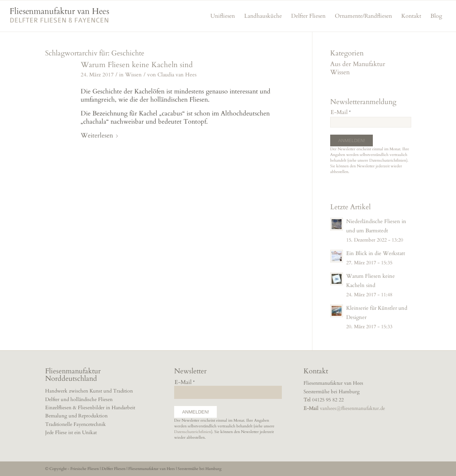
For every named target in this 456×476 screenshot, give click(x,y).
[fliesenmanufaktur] (59, 19)
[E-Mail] (371, 122)
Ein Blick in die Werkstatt (376, 253)
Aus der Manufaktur (358, 64)
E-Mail (341, 112)
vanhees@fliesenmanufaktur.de (352, 408)
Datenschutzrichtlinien (388, 160)
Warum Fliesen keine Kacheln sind (137, 65)
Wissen (133, 75)
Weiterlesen (100, 136)
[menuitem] (223, 16)
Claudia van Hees (177, 75)
